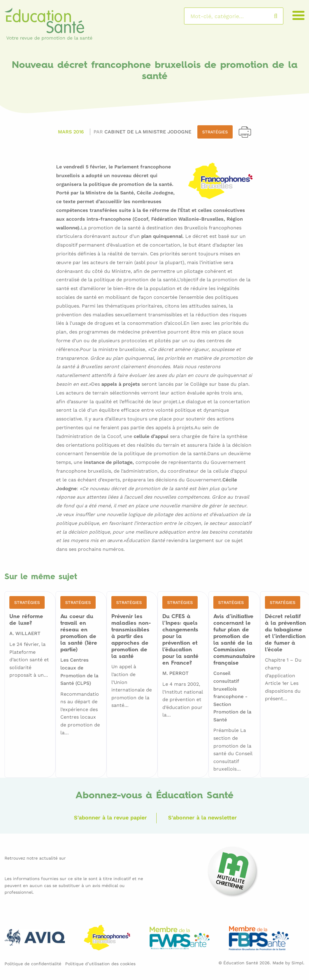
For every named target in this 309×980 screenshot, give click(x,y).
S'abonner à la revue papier (110, 817)
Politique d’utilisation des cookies (100, 964)
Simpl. (298, 963)
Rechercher (282, 16)
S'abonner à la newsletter (202, 817)
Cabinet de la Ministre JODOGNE (148, 132)
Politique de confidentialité (33, 964)
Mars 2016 (71, 132)
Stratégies (215, 132)
